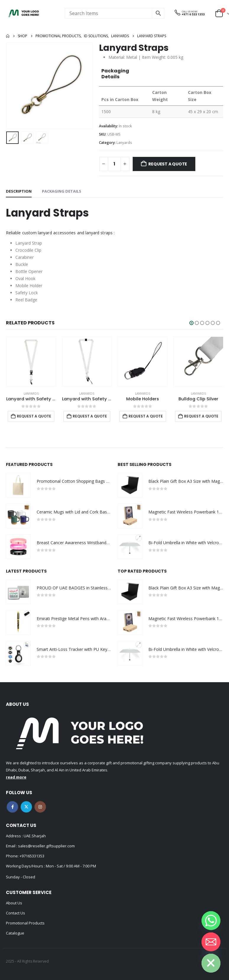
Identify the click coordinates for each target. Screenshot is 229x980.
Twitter (26, 807)
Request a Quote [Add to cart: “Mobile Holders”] (201, 416)
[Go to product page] (31, 361)
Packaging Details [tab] (62, 191)
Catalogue (15, 933)
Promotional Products (25, 923)
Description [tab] (19, 191)
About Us (14, 903)
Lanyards (124, 143)
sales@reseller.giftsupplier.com (46, 846)
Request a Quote (168, 164)
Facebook (12, 807)
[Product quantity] (114, 164)
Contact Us (16, 913)
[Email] (211, 942)
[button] (191, 323)
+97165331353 (32, 856)
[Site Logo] (24, 13)
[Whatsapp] (211, 921)
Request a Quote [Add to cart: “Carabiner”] (34, 416)
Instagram (40, 807)
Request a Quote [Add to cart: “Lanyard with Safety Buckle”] (90, 416)
